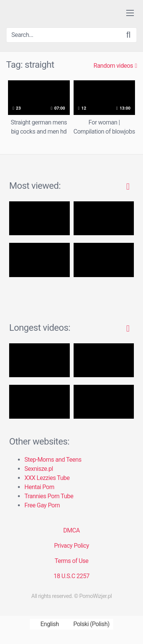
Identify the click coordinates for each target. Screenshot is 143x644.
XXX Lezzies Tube (47, 478)
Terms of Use (71, 561)
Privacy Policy (72, 546)
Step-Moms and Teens (53, 460)
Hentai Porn (39, 487)
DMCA (71, 530)
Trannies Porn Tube (49, 496)
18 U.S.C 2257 (71, 576)
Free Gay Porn (42, 505)
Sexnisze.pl (39, 469)
